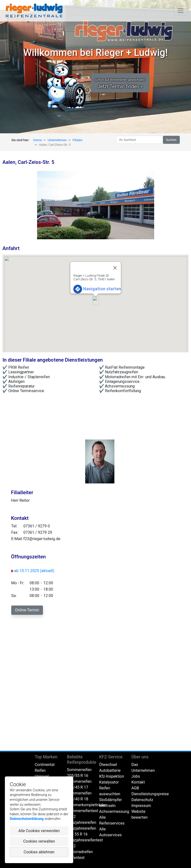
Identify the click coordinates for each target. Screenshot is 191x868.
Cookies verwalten (39, 841)
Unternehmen (57, 140)
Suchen (171, 140)
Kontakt (138, 782)
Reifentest (76, 858)
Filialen (77, 140)
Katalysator (109, 782)
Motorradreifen (80, 852)
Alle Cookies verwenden (39, 831)
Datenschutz (142, 800)
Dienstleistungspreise (150, 794)
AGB (135, 788)
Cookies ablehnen (39, 852)
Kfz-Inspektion (111, 776)
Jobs (136, 776)
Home (37, 140)
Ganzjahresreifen (81, 822)
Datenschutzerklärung (27, 819)
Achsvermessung (114, 811)
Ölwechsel (108, 765)
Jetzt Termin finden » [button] (120, 84)
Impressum (141, 806)
